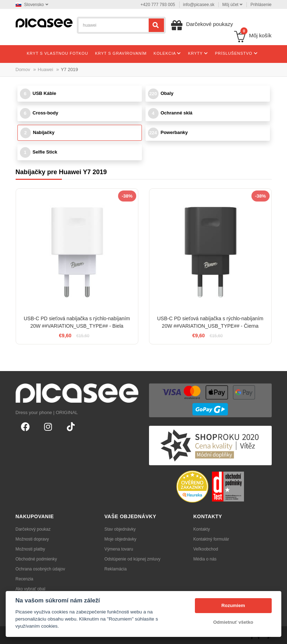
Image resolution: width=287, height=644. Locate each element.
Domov (23, 69)
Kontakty (202, 529)
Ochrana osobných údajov (40, 569)
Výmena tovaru (119, 549)
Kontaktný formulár (211, 539)
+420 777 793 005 (158, 5)
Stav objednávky (120, 529)
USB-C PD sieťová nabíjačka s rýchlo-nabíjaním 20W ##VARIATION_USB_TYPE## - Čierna (210, 322)
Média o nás (205, 559)
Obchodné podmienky (36, 559)
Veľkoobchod (206, 549)
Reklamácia (116, 569)
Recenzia (25, 579)
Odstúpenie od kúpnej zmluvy (132, 559)
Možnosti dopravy (32, 539)
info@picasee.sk (199, 5)
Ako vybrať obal (31, 589)
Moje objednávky (121, 539)
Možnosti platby (30, 549)
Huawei (45, 69)
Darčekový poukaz (33, 529)
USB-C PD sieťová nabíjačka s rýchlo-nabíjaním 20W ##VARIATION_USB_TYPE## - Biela (77, 322)
